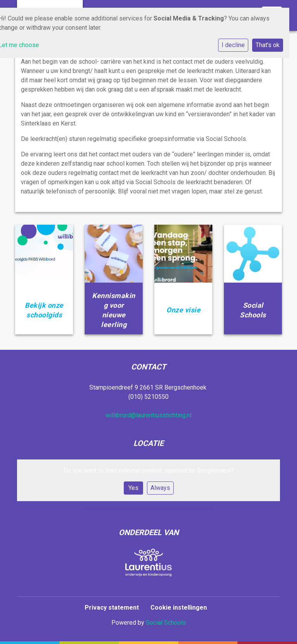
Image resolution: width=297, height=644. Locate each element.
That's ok (268, 45)
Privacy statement (112, 608)
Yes (133, 488)
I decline (233, 45)
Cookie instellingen (179, 608)
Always (160, 488)
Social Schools (166, 623)
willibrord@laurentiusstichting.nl (148, 415)
